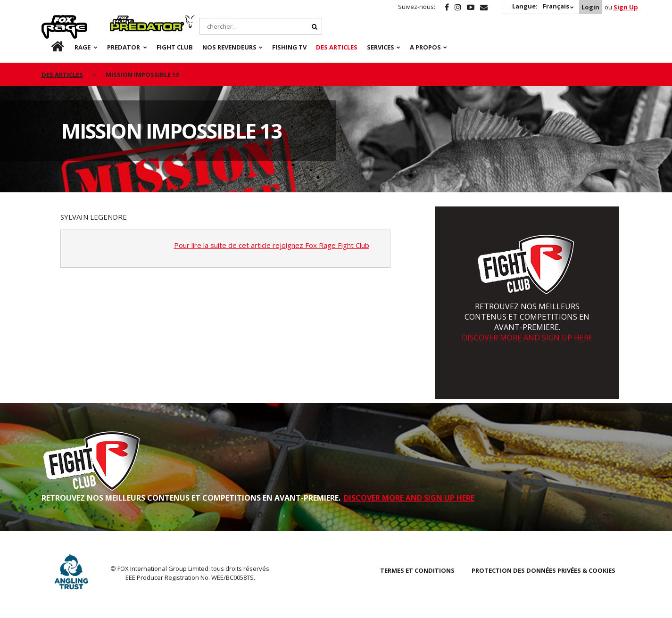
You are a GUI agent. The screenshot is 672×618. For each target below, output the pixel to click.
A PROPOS (425, 47)
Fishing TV (289, 47)
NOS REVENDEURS (229, 47)
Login (590, 7)
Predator (126, 20)
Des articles (337, 47)
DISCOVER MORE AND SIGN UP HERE (527, 338)
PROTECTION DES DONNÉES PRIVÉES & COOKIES (543, 570)
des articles (62, 74)
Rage (50, 20)
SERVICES (381, 47)
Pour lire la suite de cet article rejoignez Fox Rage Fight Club (272, 245)
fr (50, 47)
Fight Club (175, 47)
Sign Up (626, 7)
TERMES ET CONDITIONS (417, 570)
